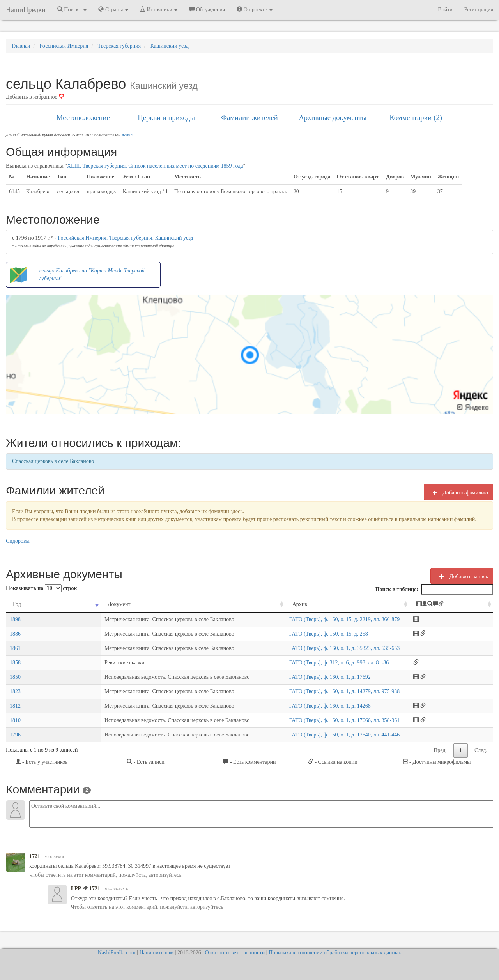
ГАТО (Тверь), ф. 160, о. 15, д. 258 (304, 634)
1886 (15, 634)
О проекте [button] (254, 9)
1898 (15, 619)
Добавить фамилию (458, 493)
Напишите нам (156, 953)
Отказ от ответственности (235, 953)
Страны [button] (113, 9)
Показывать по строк (41, 588)
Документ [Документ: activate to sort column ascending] (56, 604)
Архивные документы (333, 117)
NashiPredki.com (117, 953)
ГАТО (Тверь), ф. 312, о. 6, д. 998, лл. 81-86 (315, 663)
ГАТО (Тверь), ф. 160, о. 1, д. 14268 (305, 706)
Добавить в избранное (35, 97)
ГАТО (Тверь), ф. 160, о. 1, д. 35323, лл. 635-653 (320, 648)
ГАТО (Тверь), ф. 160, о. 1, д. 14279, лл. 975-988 (320, 691)
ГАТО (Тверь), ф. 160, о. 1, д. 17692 (305, 677)
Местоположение (83, 117)
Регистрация (479, 10)
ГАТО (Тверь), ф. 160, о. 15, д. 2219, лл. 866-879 (320, 619)
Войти (445, 10)
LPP (76, 889)
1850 (15, 677)
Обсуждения (207, 9)
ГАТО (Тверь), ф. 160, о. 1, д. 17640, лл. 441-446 (320, 735)
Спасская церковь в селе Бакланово (53, 461)
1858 (15, 663)
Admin (127, 135)
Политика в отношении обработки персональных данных (335, 953)
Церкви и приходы (166, 117)
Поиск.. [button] (72, 9)
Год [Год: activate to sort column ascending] (17, 604)
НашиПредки (26, 10)
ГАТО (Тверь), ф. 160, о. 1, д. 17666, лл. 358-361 (320, 720)
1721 (35, 856)
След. (481, 750)
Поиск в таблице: (434, 590)
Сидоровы (18, 541)
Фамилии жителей (249, 117)
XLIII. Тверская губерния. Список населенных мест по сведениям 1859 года (155, 166)
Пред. (440, 750)
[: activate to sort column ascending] (463, 605)
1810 (15, 720)
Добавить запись (462, 576)
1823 (15, 691)
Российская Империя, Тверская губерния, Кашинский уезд (126, 238)
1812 (15, 706)
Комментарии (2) (416, 117)
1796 (15, 735)
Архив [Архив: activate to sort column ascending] (275, 604)
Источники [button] (159, 9)
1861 (15, 648)
